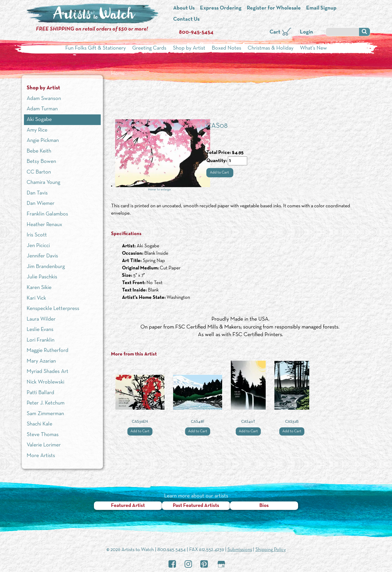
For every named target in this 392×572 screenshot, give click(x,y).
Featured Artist (128, 506)
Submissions (240, 550)
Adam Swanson (44, 99)
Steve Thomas (43, 435)
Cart (275, 32)
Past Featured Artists (196, 506)
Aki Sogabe (164, 87)
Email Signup (321, 8)
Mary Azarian (41, 361)
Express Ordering (221, 8)
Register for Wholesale (274, 8)
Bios (264, 506)
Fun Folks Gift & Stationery (96, 48)
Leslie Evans (40, 330)
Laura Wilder (41, 319)
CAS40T (248, 422)
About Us (184, 8)
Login (307, 32)
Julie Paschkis (42, 277)
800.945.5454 (171, 550)
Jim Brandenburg (46, 267)
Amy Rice (37, 130)
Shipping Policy (271, 550)
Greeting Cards (149, 48)
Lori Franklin (41, 340)
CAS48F (198, 422)
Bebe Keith (39, 151)
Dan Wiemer (41, 203)
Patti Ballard (40, 393)
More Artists (41, 456)
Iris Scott (37, 235)
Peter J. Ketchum (46, 403)
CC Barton (39, 172)
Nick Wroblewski (45, 382)
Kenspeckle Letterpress (53, 309)
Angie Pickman (43, 141)
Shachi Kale (39, 424)
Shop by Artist (189, 48)
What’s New (313, 48)
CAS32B (292, 422)
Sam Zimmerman (45, 414)
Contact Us (186, 19)
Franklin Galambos (47, 214)
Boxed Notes (226, 48)
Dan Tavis (37, 193)
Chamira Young (43, 182)
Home (118, 74)
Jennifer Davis (42, 256)
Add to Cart (220, 173)
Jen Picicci (38, 246)
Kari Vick (36, 298)
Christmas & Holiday (271, 48)
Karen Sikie (39, 288)
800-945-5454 (196, 32)
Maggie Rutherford (48, 351)
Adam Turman (42, 109)
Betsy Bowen (41, 162)
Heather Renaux (44, 225)
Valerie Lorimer (44, 445)
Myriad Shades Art (48, 372)
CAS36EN (140, 422)
